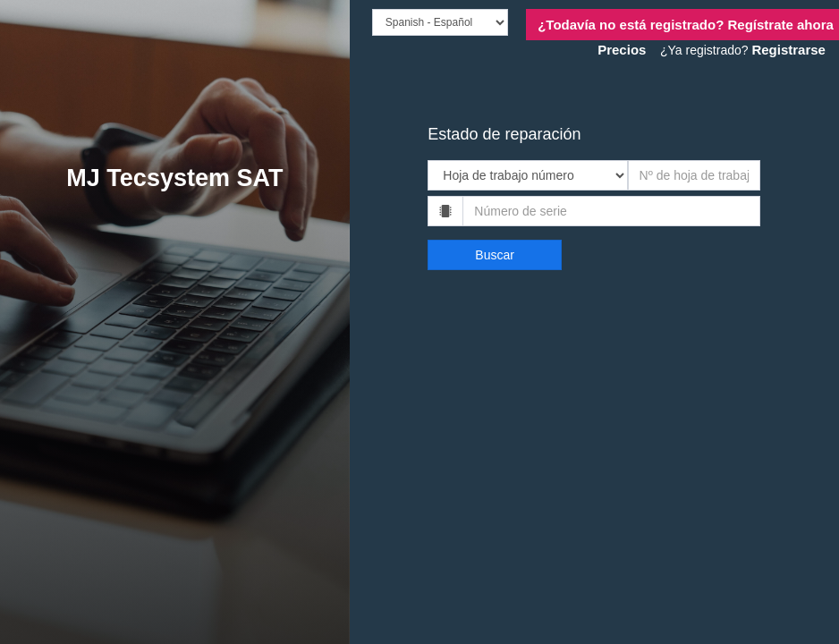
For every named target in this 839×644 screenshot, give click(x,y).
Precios (622, 50)
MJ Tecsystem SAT (174, 178)
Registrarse (788, 50)
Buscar (495, 255)
